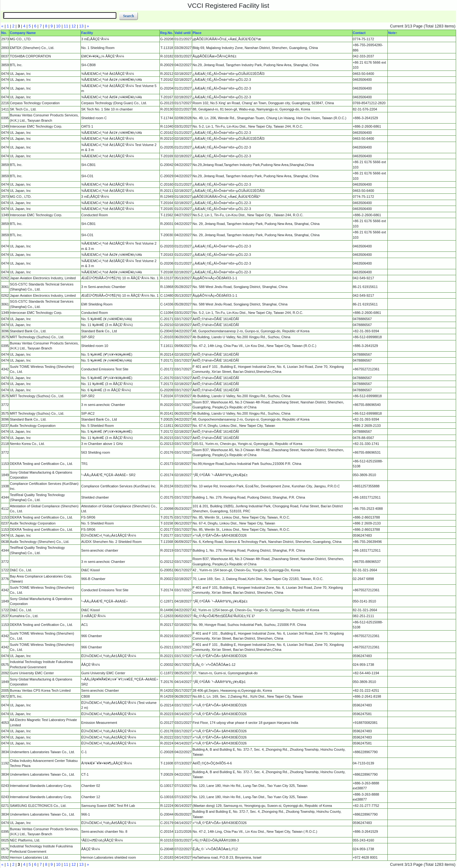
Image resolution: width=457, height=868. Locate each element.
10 (58, 26)
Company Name (23, 33)
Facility (87, 33)
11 (66, 26)
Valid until (182, 33)
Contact (359, 33)
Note (392, 33)
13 (81, 26)
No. (4, 33)
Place (197, 33)
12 (74, 26)
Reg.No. (167, 33)
